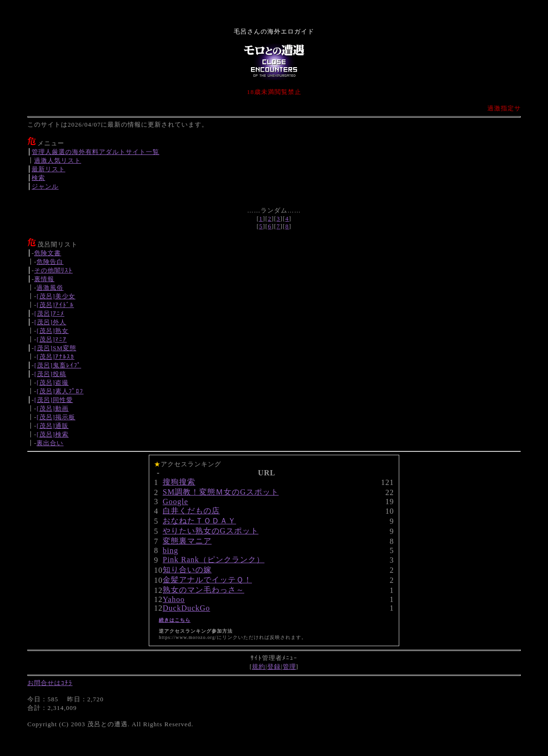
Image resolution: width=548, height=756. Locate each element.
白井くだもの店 (191, 511)
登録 (274, 667)
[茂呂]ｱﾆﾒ (49, 313)
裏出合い (50, 443)
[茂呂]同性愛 (54, 400)
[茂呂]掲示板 (56, 417)
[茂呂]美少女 (56, 296)
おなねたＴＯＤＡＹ (199, 521)
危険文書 (48, 253)
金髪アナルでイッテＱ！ (207, 580)
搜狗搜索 (179, 482)
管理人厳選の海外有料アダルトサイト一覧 (95, 152)
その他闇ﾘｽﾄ (53, 270)
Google (175, 502)
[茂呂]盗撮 (53, 383)
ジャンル (45, 186)
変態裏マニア (187, 541)
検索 (38, 178)
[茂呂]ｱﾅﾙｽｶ (55, 357)
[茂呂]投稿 (50, 374)
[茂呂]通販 (53, 426)
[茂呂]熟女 (53, 331)
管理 (289, 667)
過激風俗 (50, 288)
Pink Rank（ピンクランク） (214, 560)
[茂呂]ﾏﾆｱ (52, 339)
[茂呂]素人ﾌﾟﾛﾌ (60, 391)
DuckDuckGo (186, 608)
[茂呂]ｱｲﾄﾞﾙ (55, 305)
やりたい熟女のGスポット (211, 531)
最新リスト (48, 169)
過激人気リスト (58, 160)
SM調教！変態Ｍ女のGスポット (221, 492)
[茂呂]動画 (53, 408)
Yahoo (174, 599)
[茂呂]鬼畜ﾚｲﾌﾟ (58, 365)
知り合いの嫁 (187, 570)
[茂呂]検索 (53, 434)
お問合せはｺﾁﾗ (50, 683)
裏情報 (44, 279)
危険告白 (50, 262)
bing (170, 550)
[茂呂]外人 (50, 322)
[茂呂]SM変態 (55, 348)
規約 (259, 667)
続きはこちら (175, 620)
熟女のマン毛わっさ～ (203, 590)
